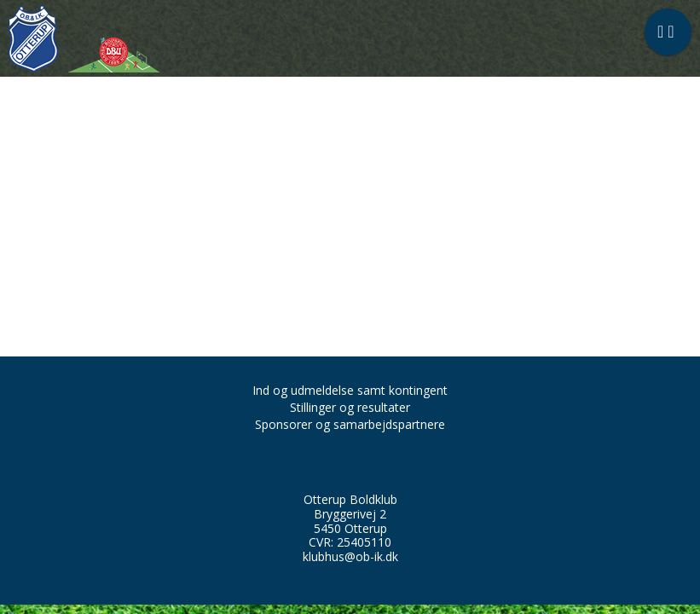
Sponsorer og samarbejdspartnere (350, 424)
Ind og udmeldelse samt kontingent (350, 390)
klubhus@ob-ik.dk (350, 556)
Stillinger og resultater (350, 407)
